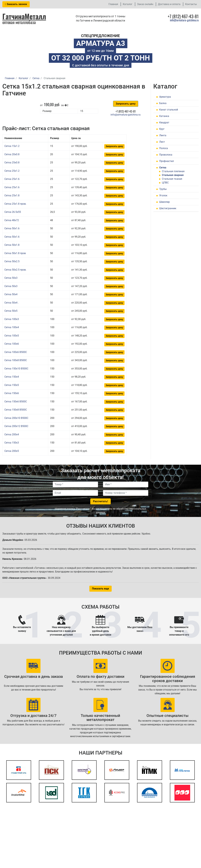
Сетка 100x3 (12, 319)
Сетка (163, 168)
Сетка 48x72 (12, 220)
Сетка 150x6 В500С (16, 402)
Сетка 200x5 (12, 451)
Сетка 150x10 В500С (16, 369)
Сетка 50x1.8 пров (15, 253)
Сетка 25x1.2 (12, 171)
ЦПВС (165, 183)
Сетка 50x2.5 (12, 261)
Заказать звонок (16, 4)
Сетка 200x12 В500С (16, 426)
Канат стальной (169, 110)
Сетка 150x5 (12, 385)
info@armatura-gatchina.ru (184, 20)
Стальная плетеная (173, 171)
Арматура (165, 97)
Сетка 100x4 (12, 327)
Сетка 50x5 (11, 311)
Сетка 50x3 (11, 278)
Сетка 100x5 (12, 336)
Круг (162, 129)
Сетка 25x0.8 (12, 163)
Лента (163, 135)
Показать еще (100, 589)
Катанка (164, 116)
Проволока (166, 155)
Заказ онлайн (145, 4)
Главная (113, 4)
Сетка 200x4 (12, 434)
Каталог (128, 4)
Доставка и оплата (169, 4)
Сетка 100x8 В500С (16, 360)
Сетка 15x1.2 (12, 146)
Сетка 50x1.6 (12, 228)
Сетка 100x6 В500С (16, 352)
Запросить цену (126, 104)
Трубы (163, 189)
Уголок (163, 195)
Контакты (191, 4)
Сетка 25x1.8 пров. (15, 204)
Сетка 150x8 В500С (16, 410)
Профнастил (167, 161)
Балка (163, 103)
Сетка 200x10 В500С (16, 418)
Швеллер (164, 202)
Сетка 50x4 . (12, 303)
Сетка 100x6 (12, 344)
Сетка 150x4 (12, 377)
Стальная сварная (173, 175)
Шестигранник (168, 208)
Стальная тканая (172, 179)
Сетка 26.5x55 (13, 212)
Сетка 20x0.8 (12, 154)
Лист (162, 142)
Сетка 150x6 (12, 393)
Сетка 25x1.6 (12, 179)
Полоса (164, 148)
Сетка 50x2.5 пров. (15, 270)
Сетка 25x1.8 (12, 195)
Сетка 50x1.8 (12, 245)
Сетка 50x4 (11, 294)
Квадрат (164, 122)
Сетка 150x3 (12, 443)
